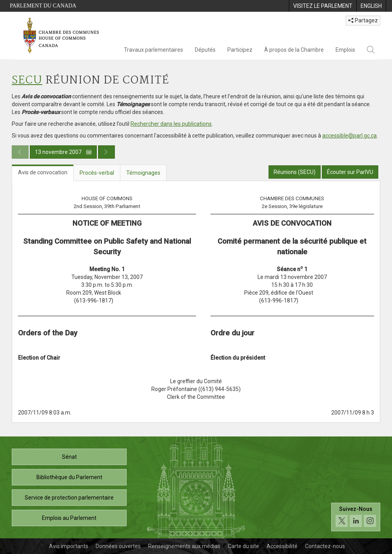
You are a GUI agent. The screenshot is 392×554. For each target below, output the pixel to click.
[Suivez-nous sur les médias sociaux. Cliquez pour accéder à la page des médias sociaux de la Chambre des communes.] (356, 517)
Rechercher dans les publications (171, 124)
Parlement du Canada (43, 6)
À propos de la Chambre (294, 50)
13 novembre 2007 (63, 152)
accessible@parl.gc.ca (349, 136)
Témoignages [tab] (143, 173)
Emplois (345, 50)
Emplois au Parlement (69, 518)
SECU (27, 81)
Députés (205, 50)
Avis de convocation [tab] (43, 172)
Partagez (363, 20)
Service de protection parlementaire (69, 498)
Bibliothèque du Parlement (69, 477)
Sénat (69, 457)
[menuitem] (323, 6)
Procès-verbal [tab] (97, 173)
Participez (240, 50)
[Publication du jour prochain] (106, 152)
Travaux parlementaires (153, 50)
